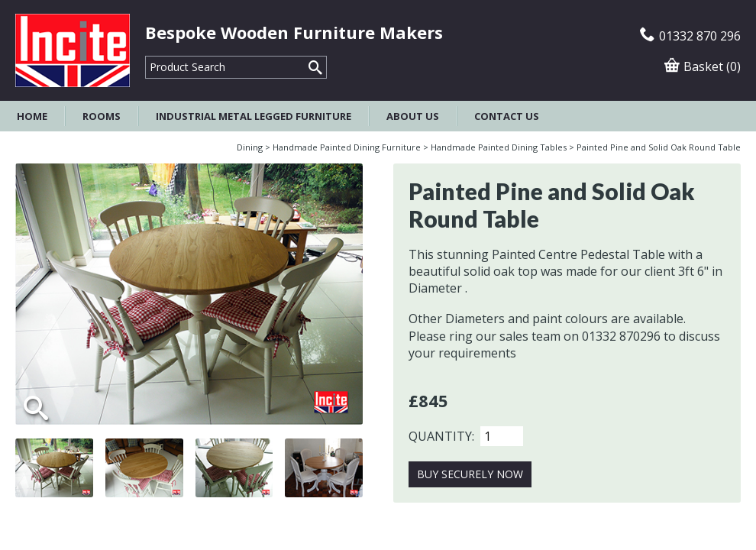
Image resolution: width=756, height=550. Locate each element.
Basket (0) (703, 66)
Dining (250, 147)
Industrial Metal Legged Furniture (254, 116)
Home (32, 116)
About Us (413, 116)
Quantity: (441, 436)
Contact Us (507, 116)
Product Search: (145, 56)
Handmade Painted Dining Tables (499, 147)
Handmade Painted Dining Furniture (347, 147)
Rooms (102, 116)
